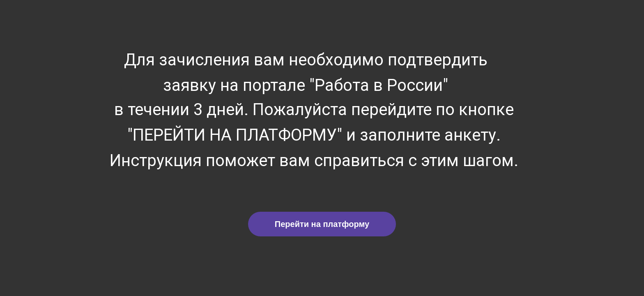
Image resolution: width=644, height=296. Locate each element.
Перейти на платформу (322, 224)
